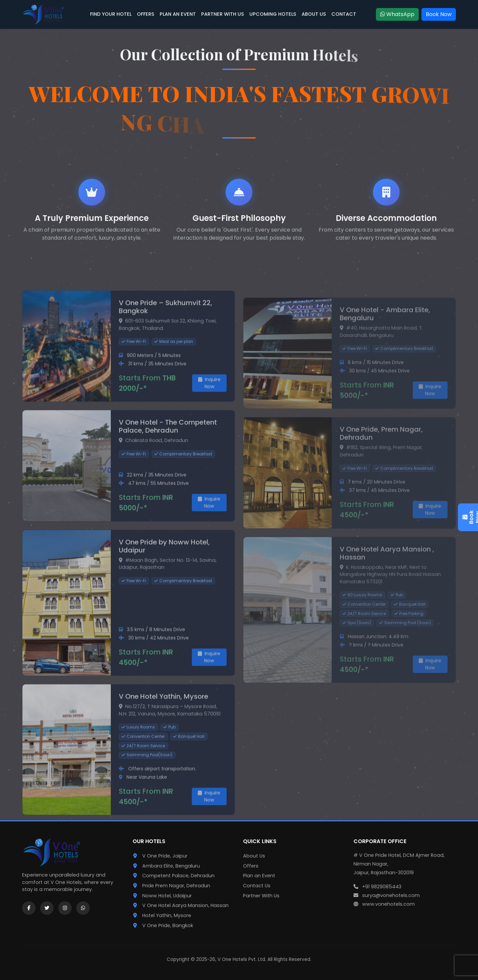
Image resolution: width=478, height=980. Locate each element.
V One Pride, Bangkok (168, 925)
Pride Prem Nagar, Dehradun (176, 886)
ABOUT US (314, 14)
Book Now (439, 14)
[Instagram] (65, 908)
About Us (254, 856)
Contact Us (257, 886)
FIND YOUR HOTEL (111, 14)
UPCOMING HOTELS (273, 14)
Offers (251, 866)
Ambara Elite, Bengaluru (171, 866)
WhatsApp (397, 14)
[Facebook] (29, 908)
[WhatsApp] (83, 908)
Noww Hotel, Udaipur (167, 896)
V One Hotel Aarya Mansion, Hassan (185, 905)
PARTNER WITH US (223, 14)
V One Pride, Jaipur (165, 856)
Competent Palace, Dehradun (178, 876)
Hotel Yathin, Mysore (167, 915)
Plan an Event (259, 876)
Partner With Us (261, 896)
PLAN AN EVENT (178, 14)
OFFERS (146, 14)
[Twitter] (47, 908)
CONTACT (344, 14)
